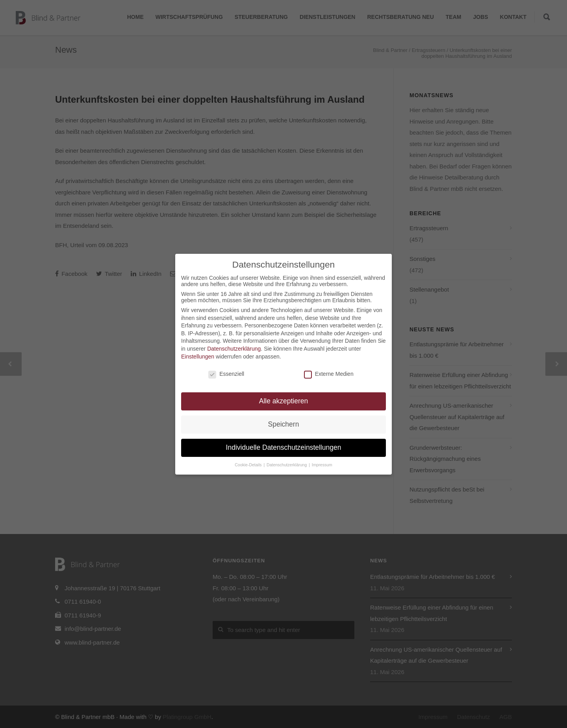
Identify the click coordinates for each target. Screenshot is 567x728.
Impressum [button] (322, 465)
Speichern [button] (284, 424)
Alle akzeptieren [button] (284, 401)
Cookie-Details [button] (249, 465)
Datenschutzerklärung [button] (287, 465)
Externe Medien (329, 374)
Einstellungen (198, 357)
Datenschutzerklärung (234, 349)
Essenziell (226, 374)
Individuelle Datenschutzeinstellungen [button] (284, 447)
